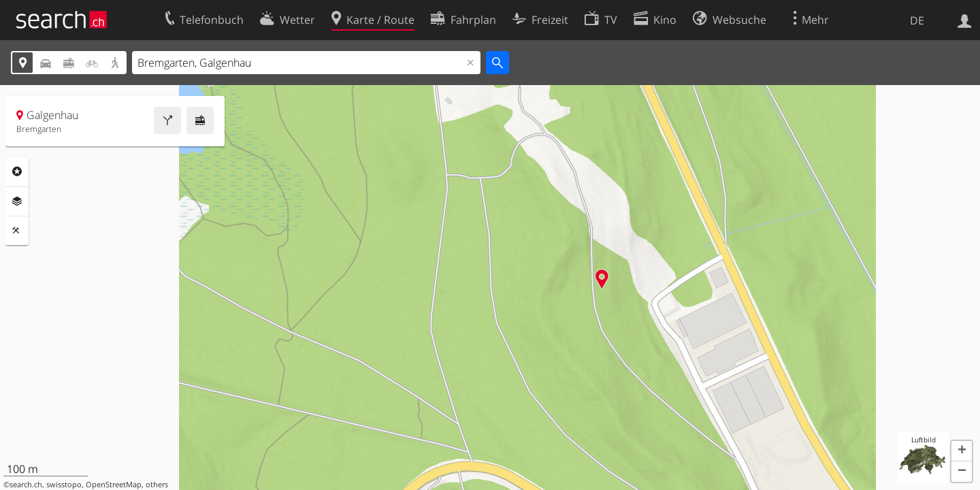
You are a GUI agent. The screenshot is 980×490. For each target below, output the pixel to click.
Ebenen (17, 201)
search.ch (26, 485)
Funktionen (17, 231)
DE (917, 20)
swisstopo (64, 485)
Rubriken (17, 171)
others (157, 485)
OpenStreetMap (114, 485)
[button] (962, 451)
